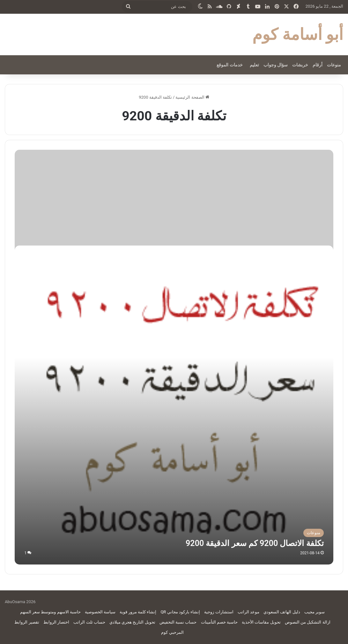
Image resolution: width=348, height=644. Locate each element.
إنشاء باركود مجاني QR (180, 612)
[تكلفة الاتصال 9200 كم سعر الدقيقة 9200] (174, 405)
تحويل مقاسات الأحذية (261, 622)
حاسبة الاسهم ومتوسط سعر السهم (50, 612)
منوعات (334, 65)
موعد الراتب (248, 612)
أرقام (318, 65)
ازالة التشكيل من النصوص (308, 622)
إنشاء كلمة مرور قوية (138, 612)
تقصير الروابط (27, 622)
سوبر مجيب (315, 612)
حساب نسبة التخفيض (178, 622)
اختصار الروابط (56, 622)
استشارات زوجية (219, 612)
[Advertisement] (174, 198)
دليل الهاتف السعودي (282, 612)
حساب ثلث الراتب (89, 622)
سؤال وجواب (276, 65)
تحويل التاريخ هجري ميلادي (132, 622)
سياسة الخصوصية (100, 612)
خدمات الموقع (230, 65)
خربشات (300, 65)
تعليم (254, 65)
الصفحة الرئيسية (192, 97)
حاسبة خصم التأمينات (219, 622)
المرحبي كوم (172, 632)
